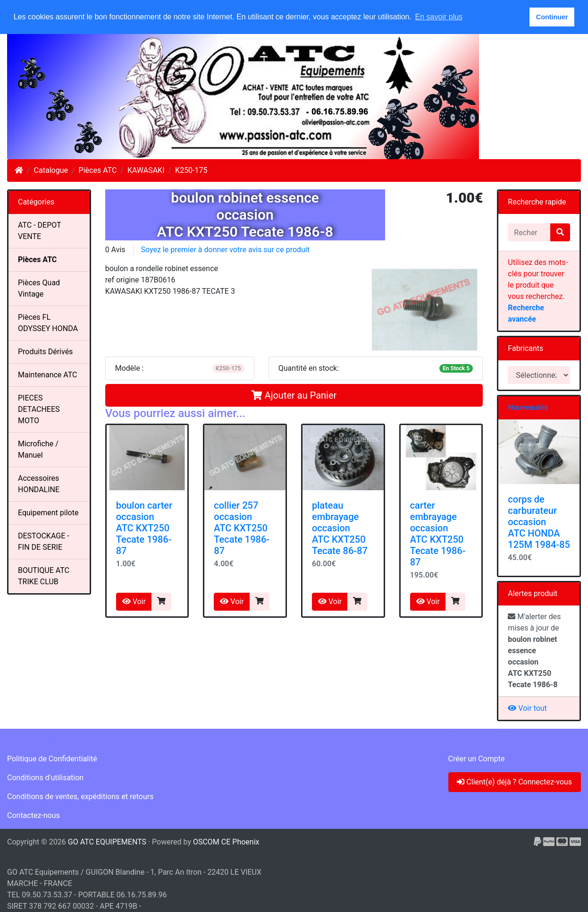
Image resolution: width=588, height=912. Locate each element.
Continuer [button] (552, 17)
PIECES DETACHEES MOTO (39, 409)
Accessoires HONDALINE (39, 484)
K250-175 (191, 170)
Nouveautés (528, 407)
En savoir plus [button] (439, 17)
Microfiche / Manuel (38, 449)
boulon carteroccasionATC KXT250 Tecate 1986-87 (144, 528)
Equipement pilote (48, 513)
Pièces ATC (98, 170)
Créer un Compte (477, 759)
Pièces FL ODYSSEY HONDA (48, 323)
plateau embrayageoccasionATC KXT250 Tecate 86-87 (340, 528)
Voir (134, 601)
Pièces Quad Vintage (39, 288)
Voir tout (527, 708)
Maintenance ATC (48, 375)
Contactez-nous (34, 815)
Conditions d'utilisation (45, 778)
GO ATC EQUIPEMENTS (107, 842)
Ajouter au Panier (294, 395)
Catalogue (51, 170)
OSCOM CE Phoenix (226, 842)
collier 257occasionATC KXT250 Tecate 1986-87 (242, 528)
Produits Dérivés (45, 352)
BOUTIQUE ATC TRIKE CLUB (44, 576)
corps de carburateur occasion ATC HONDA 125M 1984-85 (539, 522)
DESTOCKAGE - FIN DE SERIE (44, 541)
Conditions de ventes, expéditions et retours (80, 797)
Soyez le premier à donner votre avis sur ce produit (225, 250)
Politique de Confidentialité (52, 759)
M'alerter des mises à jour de (534, 651)
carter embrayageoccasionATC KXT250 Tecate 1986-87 (438, 534)
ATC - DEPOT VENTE (40, 231)
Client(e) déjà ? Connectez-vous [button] (514, 782)
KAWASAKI (146, 170)
